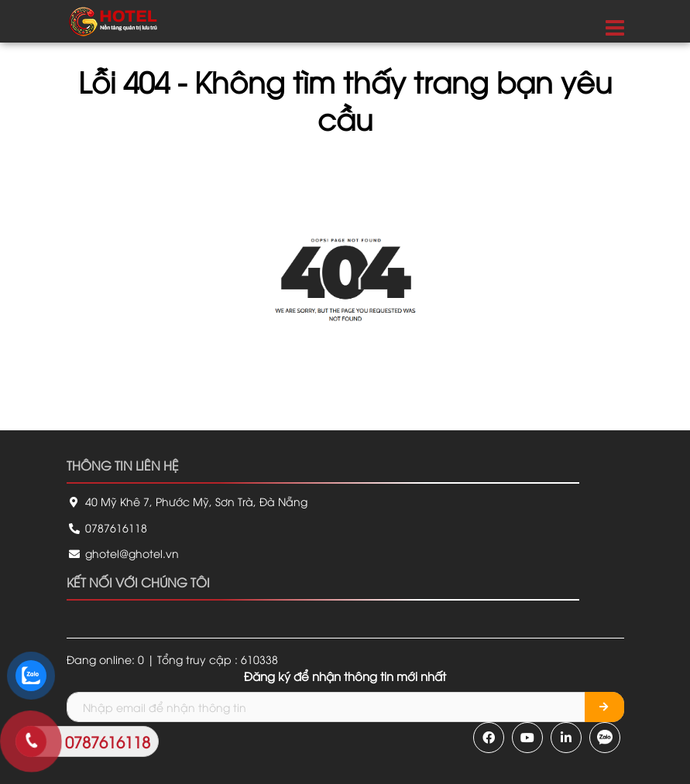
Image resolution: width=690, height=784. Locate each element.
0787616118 (107, 527)
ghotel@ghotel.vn (123, 553)
